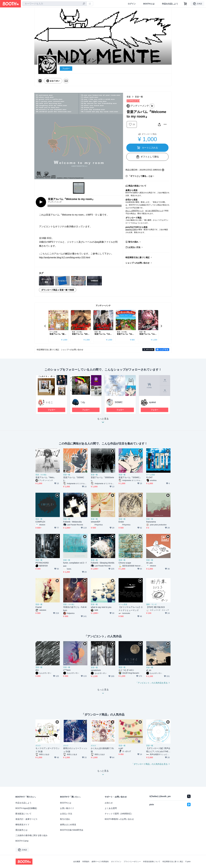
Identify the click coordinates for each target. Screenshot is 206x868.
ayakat (152, 402)
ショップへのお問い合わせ (137, 263)
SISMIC (119, 402)
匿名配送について (23, 814)
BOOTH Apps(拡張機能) (26, 808)
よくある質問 (111, 808)
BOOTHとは (149, 4)
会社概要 (77, 862)
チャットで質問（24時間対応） (119, 814)
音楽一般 (139, 97)
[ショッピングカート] (185, 4)
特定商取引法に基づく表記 (137, 257)
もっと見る (103, 421)
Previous (45, 326)
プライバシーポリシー (132, 862)
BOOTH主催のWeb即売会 (72, 830)
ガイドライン (116, 862)
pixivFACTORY (131, 230)
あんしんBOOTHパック (135, 211)
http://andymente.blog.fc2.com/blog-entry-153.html (65, 258)
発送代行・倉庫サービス (26, 819)
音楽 (129, 97)
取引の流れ (133, 242)
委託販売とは (21, 830)
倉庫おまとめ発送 (68, 825)
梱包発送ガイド (22, 825)
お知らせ (109, 803)
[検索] (84, 4)
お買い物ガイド (67, 808)
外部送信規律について (152, 862)
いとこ (49, 402)
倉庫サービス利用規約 (100, 862)
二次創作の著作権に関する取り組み (31, 835)
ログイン (132, 4)
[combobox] (55, 4)
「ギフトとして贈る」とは (140, 176)
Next (161, 326)
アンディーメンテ (103, 306)
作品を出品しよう (170, 4)
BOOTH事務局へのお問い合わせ (119, 819)
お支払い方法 (134, 247)
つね (83, 402)
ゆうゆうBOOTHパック (154, 211)
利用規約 (86, 862)
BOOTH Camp (22, 841)
